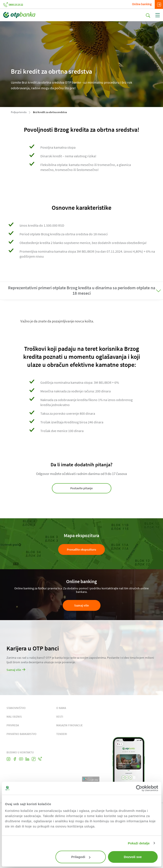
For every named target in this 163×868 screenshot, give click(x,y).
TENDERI (62, 734)
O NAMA (61, 708)
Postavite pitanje (81, 488)
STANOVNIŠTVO (16, 708)
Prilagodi (81, 857)
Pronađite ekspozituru (81, 549)
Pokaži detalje (139, 843)
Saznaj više (81, 605)
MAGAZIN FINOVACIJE (69, 725)
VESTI (60, 717)
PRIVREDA (13, 725)
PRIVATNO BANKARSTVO (21, 734)
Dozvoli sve (133, 857)
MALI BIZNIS (14, 717)
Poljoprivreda (19, 112)
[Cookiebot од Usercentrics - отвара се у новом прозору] (139, 788)
